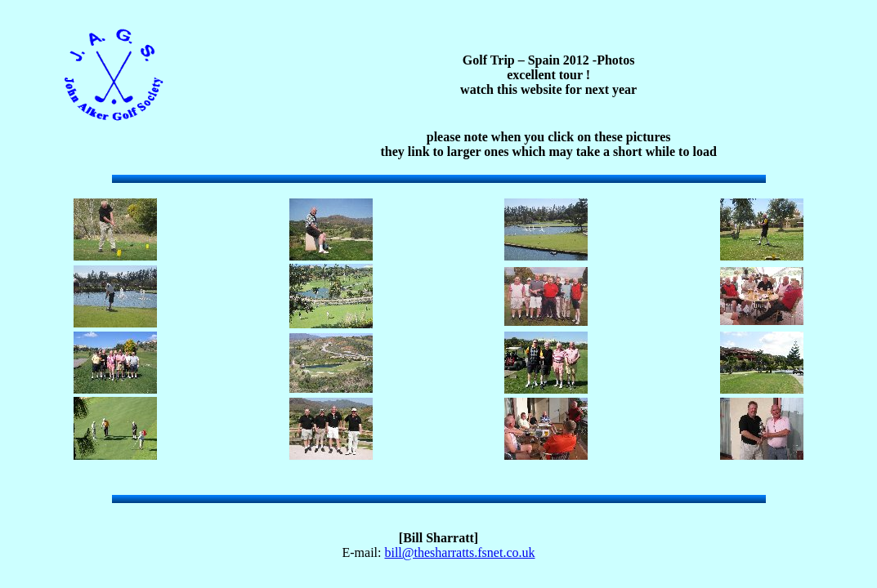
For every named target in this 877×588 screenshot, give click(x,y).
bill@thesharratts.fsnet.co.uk (459, 552)
